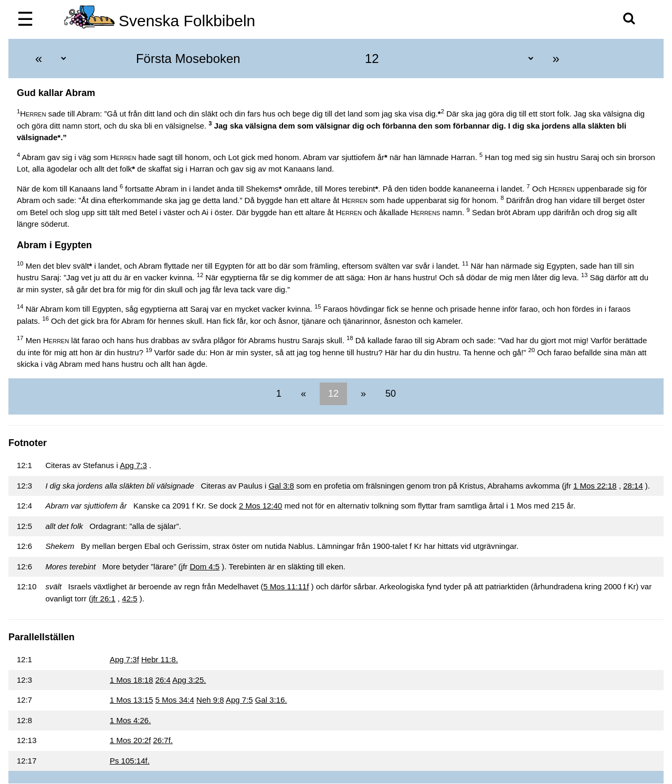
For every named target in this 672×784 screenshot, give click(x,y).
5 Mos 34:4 (175, 700)
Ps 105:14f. (130, 761)
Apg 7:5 (239, 700)
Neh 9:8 (210, 700)
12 (333, 394)
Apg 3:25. (189, 680)
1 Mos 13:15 (132, 700)
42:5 (129, 598)
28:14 (633, 486)
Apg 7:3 (133, 465)
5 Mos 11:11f (286, 586)
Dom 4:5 (204, 566)
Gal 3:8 (281, 486)
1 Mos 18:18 (132, 680)
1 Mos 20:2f (130, 740)
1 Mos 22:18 (595, 486)
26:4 (163, 680)
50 (389, 394)
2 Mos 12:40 (261, 506)
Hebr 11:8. (160, 659)
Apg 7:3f (124, 659)
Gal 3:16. (271, 700)
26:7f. (163, 740)
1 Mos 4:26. (130, 720)
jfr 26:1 (103, 598)
